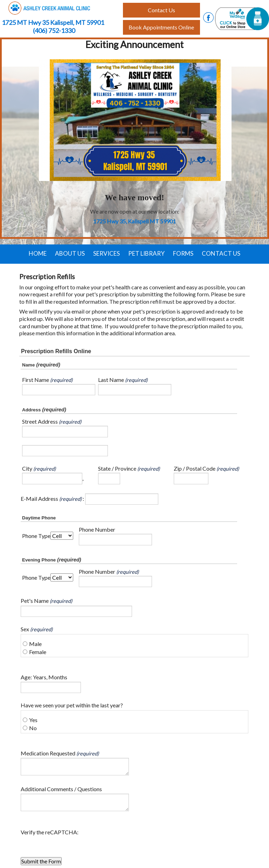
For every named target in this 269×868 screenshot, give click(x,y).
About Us (70, 253)
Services (106, 253)
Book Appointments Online (161, 27)
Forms (183, 253)
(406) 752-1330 (54, 31)
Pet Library (146, 253)
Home (38, 253)
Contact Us (221, 253)
